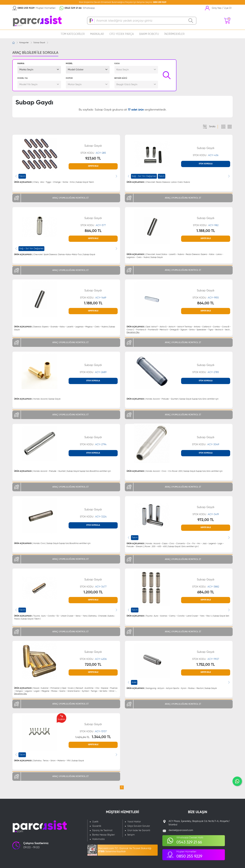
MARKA (21, 64)
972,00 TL (206, 520)
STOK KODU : (93, 153)
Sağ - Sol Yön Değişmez (144, 176)
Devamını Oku (133, 332)
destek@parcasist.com (181, 830)
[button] (39, 70)
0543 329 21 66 (73, 8)
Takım (22, 176)
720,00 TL (93, 665)
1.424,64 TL (82, 737)
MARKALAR (97, 34)
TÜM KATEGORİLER (73, 34)
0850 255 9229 (160, 2)
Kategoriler (24, 43)
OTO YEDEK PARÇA (122, 34)
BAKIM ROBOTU (149, 34)
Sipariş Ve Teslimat (102, 830)
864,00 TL (93, 231)
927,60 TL (93, 159)
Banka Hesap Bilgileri (104, 835)
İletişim (131, 835)
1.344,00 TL (101, 737)
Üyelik (95, 822)
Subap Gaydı (39, 43)
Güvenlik (97, 826)
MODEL (69, 64)
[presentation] (16, 176)
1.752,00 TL (206, 665)
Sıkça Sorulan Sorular (139, 826)
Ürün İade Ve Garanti (139, 830)
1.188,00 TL (206, 231)
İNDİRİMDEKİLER (174, 34)
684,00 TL (206, 592)
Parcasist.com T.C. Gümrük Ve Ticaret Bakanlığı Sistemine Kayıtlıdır (125, 850)
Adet (134, 682)
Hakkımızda (98, 839)
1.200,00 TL (93, 592)
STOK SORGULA (206, 164)
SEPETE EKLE (93, 166)
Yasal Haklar (134, 822)
